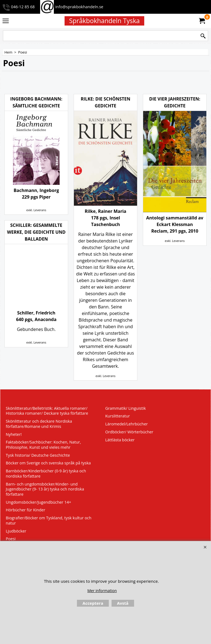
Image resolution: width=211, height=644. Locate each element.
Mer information (102, 591)
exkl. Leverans (36, 210)
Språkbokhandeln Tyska (105, 21)
